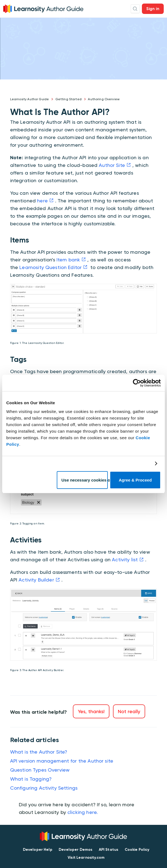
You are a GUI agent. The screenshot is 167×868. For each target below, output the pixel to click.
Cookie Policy (137, 850)
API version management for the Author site (62, 761)
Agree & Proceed (135, 480)
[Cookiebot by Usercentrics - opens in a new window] (137, 383)
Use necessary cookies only (85, 480)
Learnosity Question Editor (50, 267)
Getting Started (68, 99)
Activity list (125, 560)
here (42, 201)
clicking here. (83, 812)
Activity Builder (36, 580)
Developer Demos (75, 850)
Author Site (112, 165)
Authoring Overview (104, 99)
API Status (109, 850)
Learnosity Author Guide (29, 99)
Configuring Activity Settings (44, 788)
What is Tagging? (31, 779)
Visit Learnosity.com (86, 857)
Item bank (68, 260)
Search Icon (135, 9)
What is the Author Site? (39, 752)
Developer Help (38, 850)
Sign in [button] (153, 9)
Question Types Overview (40, 770)
